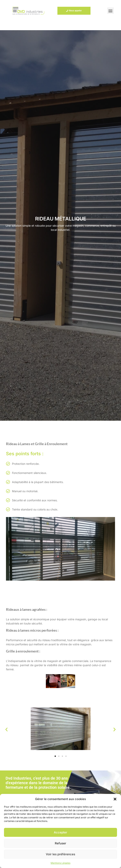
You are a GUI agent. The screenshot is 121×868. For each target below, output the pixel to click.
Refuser (60, 843)
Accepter (60, 832)
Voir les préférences (60, 854)
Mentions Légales (60, 863)
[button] (115, 799)
